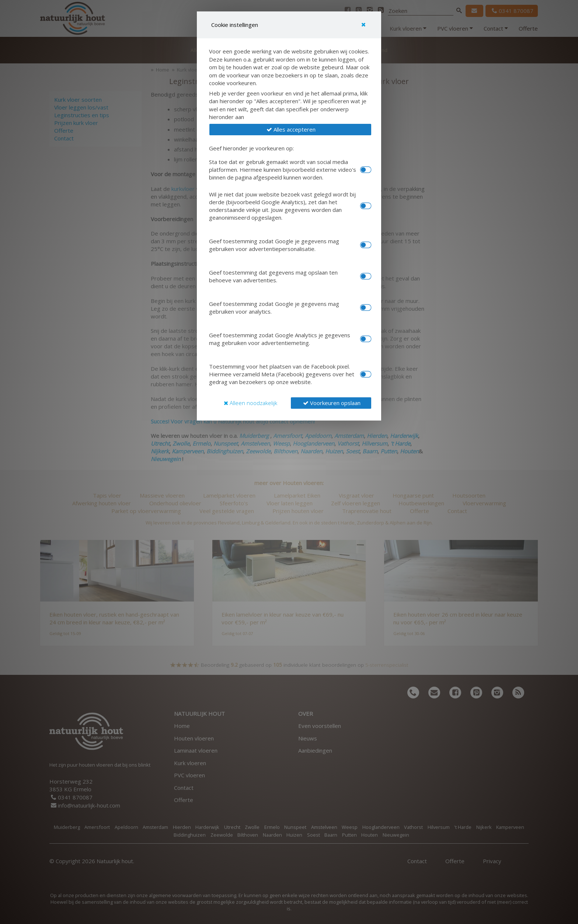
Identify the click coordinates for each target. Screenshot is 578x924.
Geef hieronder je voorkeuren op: (251, 148)
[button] (290, 130)
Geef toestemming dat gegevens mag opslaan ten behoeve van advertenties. (273, 276)
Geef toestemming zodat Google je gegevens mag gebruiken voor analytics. (274, 308)
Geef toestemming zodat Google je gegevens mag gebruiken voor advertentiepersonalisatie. (274, 245)
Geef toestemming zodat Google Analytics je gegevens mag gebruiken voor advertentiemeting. (280, 339)
